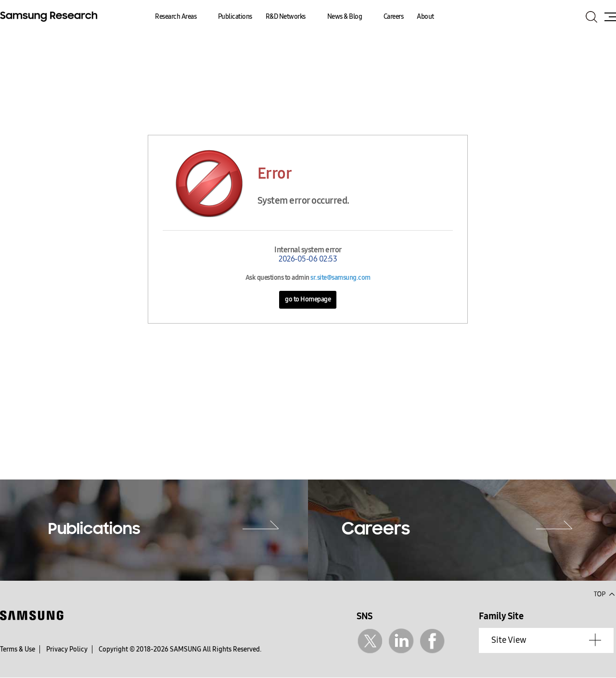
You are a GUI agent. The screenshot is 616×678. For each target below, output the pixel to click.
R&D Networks (286, 17)
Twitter (370, 641)
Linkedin (401, 641)
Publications (235, 17)
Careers (394, 17)
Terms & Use (18, 649)
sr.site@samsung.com (340, 278)
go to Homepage (308, 299)
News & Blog (345, 17)
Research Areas (176, 17)
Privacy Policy (67, 649)
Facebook (432, 641)
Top (604, 593)
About (425, 17)
